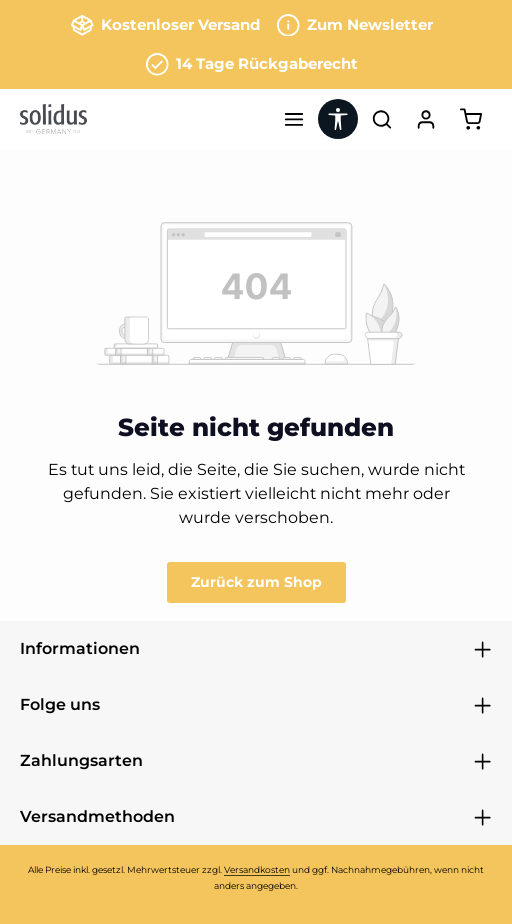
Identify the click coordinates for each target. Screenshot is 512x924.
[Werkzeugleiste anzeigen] (338, 119)
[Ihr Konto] (426, 119)
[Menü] (294, 119)
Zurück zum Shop (256, 582)
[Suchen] (382, 119)
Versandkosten (257, 869)
